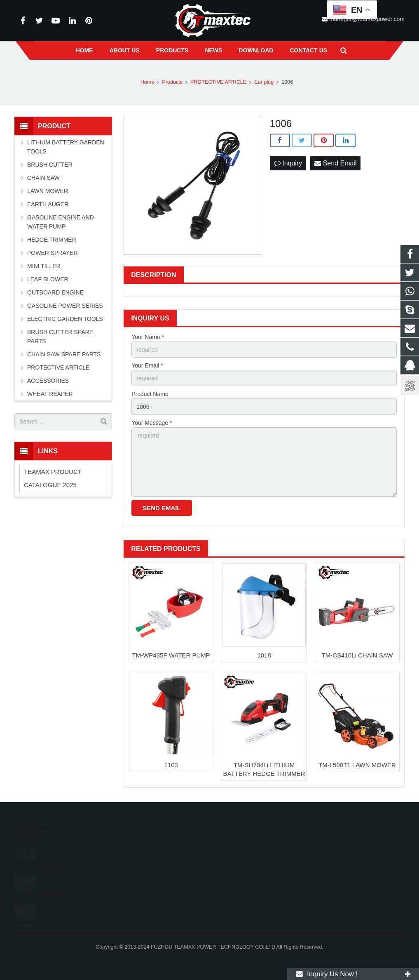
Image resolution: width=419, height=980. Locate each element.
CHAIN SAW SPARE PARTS (64, 354)
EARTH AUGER (48, 204)
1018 (264, 655)
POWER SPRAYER (53, 253)
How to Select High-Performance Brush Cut (64, 909)
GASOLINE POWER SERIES (65, 306)
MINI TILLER (44, 266)
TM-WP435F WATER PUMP (171, 655)
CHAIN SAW (43, 178)
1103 (171, 765)
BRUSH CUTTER (50, 165)
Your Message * (152, 423)
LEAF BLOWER (48, 279)
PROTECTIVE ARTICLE (58, 367)
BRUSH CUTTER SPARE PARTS (60, 337)
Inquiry (288, 163)
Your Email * (147, 365)
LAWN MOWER (48, 191)
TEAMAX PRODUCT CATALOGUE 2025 (53, 478)
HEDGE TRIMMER (52, 240)
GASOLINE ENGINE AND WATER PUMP (61, 222)
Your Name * (148, 337)
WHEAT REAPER (50, 394)
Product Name (150, 394)
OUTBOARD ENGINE (55, 292)
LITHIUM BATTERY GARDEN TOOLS (66, 147)
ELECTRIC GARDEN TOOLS (65, 319)
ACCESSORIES (48, 381)
